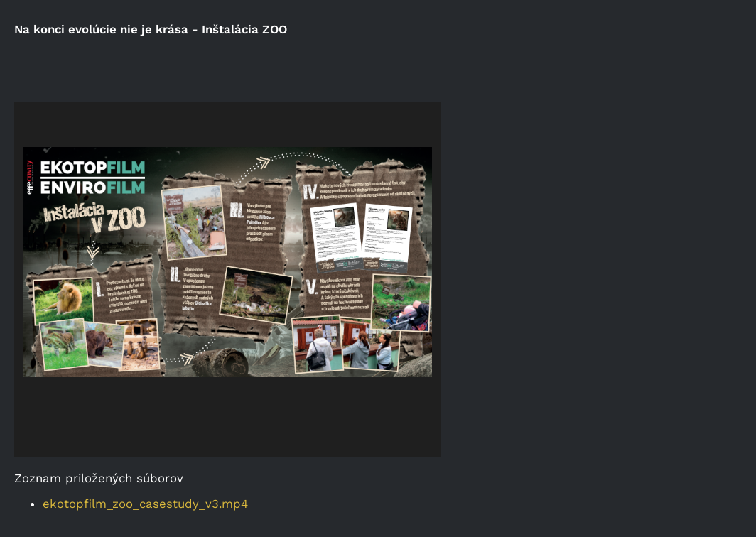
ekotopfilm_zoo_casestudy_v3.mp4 (145, 504)
